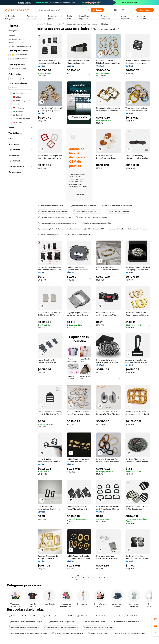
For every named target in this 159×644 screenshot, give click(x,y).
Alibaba (40, 24)
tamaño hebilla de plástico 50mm (125, 622)
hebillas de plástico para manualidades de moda (28, 633)
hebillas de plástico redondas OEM (58, 616)
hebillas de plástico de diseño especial (91, 217)
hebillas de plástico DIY (98, 633)
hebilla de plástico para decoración (96, 223)
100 (110, 578)
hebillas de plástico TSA (94, 229)
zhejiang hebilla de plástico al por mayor (55, 217)
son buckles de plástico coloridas (93, 622)
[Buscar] (97, 10)
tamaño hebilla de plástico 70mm (87, 211)
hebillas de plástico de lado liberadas (53, 211)
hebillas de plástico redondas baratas (24, 627)
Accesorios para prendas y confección (81, 24)
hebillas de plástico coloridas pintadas (116, 206)
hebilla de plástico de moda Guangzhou (129, 633)
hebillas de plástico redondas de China (92, 616)
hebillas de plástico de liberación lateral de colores (59, 229)
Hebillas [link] (105, 24)
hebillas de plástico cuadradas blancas (99, 627)
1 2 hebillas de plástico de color (78, 235)
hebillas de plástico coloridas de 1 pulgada (26, 622)
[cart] (123, 10)
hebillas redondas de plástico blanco (24, 616)
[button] (88, 10)
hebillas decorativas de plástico (51, 206)
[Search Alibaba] (61, 10)
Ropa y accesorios (54, 24)
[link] (156, 619)
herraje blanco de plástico (49, 235)
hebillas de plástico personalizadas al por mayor (58, 223)
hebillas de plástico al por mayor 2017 (68, 633)
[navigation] (20, 301)
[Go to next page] (115, 578)
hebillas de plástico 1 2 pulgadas (61, 622)
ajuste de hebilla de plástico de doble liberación (128, 229)
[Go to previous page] (73, 578)
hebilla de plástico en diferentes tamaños (61, 627)
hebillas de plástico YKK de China (127, 616)
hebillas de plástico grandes (118, 211)
